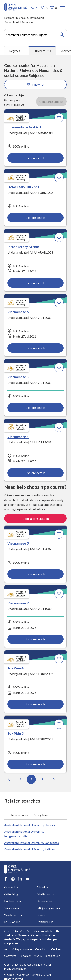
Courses (42, 915)
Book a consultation (36, 518)
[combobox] (35, 35)
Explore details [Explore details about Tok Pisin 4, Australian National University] (36, 704)
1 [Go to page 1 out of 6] (21, 779)
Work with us (13, 915)
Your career (12, 908)
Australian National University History (30, 825)
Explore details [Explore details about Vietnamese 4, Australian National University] (36, 473)
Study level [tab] (41, 815)
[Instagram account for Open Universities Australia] (13, 879)
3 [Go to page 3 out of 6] (42, 779)
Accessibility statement (19, 949)
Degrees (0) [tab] (17, 51)
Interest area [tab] (20, 815)
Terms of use (52, 955)
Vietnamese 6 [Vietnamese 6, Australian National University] (18, 312)
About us (43, 887)
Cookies (56, 949)
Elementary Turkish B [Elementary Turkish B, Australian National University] (24, 187)
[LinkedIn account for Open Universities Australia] (20, 879)
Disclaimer (25, 955)
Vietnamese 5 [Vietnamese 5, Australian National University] (18, 377)
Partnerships (13, 901)
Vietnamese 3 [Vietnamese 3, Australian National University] (18, 543)
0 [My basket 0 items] (53, 8)
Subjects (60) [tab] (42, 51)
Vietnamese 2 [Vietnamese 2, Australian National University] (18, 603)
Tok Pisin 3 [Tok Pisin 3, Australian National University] (16, 733)
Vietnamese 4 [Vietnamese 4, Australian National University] (18, 437)
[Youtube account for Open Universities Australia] (28, 879)
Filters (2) (36, 85)
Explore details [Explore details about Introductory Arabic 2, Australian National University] (36, 283)
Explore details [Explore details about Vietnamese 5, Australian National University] (36, 408)
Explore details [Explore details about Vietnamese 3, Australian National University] (36, 574)
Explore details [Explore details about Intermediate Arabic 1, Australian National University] (36, 158)
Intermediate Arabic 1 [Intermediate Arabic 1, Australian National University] (24, 127)
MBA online (12, 922)
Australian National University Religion (30, 849)
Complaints (42, 949)
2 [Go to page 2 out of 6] (31, 779)
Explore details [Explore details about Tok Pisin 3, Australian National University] (36, 764)
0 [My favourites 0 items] (45, 8)
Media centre (46, 894)
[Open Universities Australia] (16, 10)
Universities (45, 901)
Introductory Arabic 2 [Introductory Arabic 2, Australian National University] (24, 246)
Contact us (11, 887)
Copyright (10, 955)
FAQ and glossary (48, 908)
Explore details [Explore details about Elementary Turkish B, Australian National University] (36, 218)
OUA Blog (11, 894)
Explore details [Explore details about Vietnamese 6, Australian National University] (36, 348)
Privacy (38, 955)
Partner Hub (45, 922)
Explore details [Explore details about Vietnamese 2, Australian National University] (36, 639)
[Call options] (35, 8)
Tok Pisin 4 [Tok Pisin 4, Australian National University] (16, 668)
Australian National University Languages (32, 843)
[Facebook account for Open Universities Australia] (6, 879)
